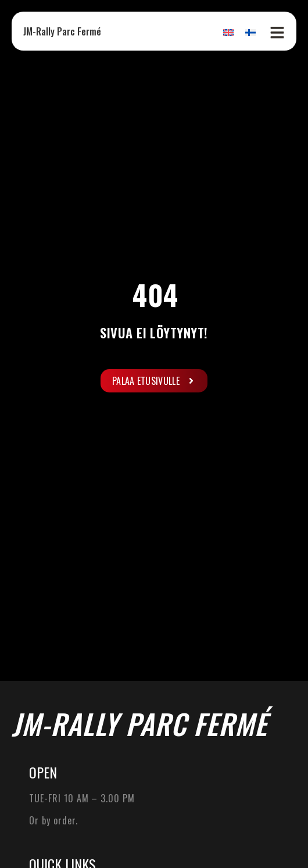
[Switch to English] (228, 32)
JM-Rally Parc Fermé (62, 31)
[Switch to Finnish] (250, 32)
